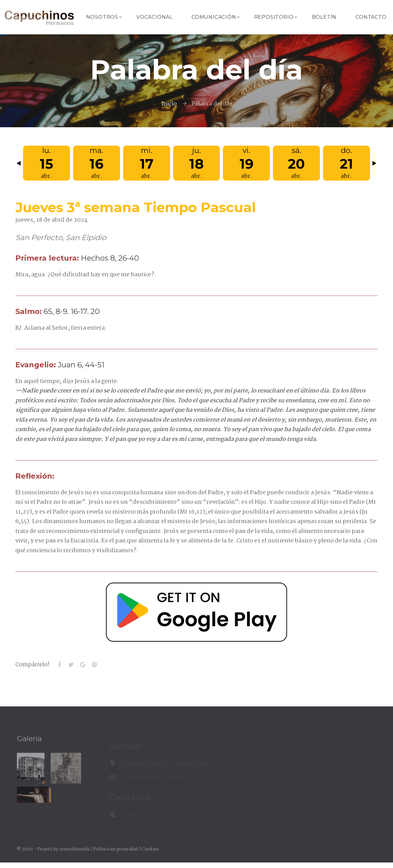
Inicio (169, 104)
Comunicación (214, 17)
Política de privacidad (116, 849)
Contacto (371, 17)
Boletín (324, 17)
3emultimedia (74, 849)
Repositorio (274, 17)
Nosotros (102, 17)
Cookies (150, 849)
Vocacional (154, 17)
